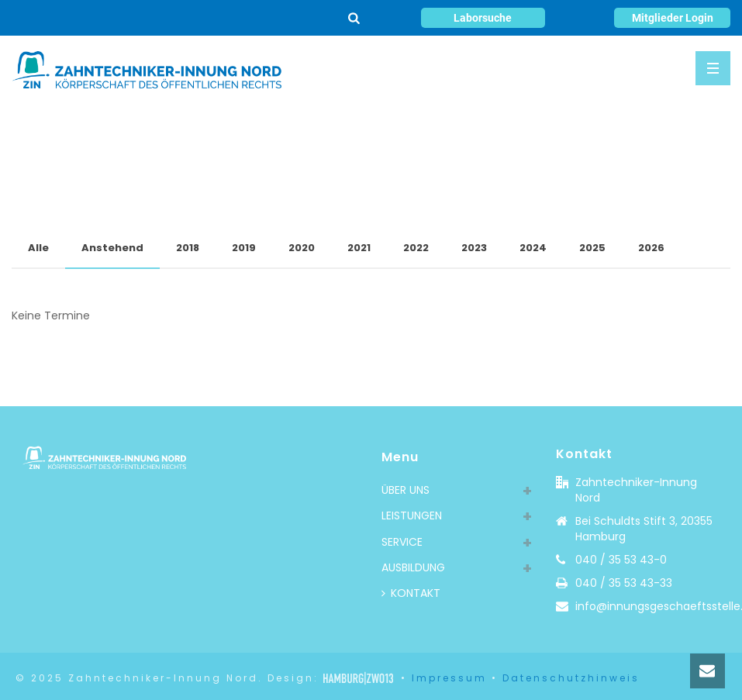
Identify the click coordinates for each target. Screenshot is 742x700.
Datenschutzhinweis (571, 678)
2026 (651, 248)
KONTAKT (411, 593)
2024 (533, 248)
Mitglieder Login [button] (673, 18)
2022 (416, 248)
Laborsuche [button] (483, 18)
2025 (592, 248)
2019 (244, 248)
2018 (188, 248)
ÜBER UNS (406, 490)
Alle (38, 248)
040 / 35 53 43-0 (621, 560)
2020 (302, 248)
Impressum (449, 678)
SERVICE (402, 542)
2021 (359, 248)
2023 (474, 248)
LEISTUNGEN (412, 516)
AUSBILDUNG (413, 567)
